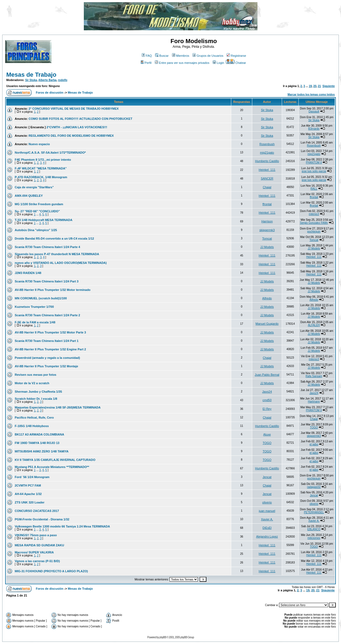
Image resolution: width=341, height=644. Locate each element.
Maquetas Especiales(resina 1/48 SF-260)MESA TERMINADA (58, 407)
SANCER (267, 178)
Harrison (267, 221)
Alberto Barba (47, 80)
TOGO (314, 427)
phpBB (163, 637)
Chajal (267, 187)
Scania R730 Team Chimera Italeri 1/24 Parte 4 (47, 247)
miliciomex (314, 538)
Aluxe (267, 434)
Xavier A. (267, 519)
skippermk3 (267, 230)
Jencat (267, 477)
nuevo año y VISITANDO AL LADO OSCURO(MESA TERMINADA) (61, 263)
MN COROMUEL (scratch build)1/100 (41, 298)
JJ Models (267, 247)
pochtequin (314, 232)
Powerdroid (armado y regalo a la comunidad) (47, 358)
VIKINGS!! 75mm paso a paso (36, 535)
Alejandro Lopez (267, 536)
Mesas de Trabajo (31, 75)
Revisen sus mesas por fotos (35, 375)
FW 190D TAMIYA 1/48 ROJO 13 (37, 443)
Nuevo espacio (39, 144)
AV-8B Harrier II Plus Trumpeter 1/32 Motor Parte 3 (50, 332)
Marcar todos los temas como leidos (311, 95)
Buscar (162, 56)
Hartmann (314, 402)
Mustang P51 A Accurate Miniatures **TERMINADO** (52, 467)
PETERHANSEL (314, 512)
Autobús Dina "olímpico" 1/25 (36, 230)
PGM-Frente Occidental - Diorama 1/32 (42, 519)
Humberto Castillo (267, 161)
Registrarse (236, 56)
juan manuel (267, 511)
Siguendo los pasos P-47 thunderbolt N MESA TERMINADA (57, 254)
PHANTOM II (314, 163)
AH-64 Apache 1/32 (28, 494)
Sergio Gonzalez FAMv (314, 223)
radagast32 (314, 487)
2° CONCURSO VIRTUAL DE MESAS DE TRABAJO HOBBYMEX (74, 109)
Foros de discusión (50, 93)
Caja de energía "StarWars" (34, 187)
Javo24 (267, 392)
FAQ (147, 56)
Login (218, 63)
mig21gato (267, 153)
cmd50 (267, 400)
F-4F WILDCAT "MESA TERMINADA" (41, 168)
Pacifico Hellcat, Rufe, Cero (34, 418)
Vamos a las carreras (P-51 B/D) (37, 561)
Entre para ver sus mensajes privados (182, 63)
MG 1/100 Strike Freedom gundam (39, 204)
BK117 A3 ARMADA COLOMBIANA (39, 434)
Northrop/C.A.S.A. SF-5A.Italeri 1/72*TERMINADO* (50, 153)
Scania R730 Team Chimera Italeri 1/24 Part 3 (47, 281)
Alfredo (267, 298)
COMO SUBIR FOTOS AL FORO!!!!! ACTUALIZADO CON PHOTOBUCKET (81, 119)
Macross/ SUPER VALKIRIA (34, 552)
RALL (314, 189)
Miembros (181, 56)
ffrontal (314, 197)
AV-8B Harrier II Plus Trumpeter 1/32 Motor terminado (53, 290)
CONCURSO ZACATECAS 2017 (37, 511)
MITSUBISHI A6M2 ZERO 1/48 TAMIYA (42, 451)
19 (310, 86)
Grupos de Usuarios (208, 56)
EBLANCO (314, 529)
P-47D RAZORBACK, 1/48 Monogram (41, 177)
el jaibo (314, 444)
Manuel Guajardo (267, 324)
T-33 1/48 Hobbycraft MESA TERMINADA (44, 220)
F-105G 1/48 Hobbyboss (32, 426)
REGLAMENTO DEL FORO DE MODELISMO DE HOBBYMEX (71, 136)
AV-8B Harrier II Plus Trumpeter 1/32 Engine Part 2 (50, 349)
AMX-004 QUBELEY (29, 196)
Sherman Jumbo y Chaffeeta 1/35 (38, 392)
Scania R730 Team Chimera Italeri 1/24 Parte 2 (47, 315)
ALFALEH (314, 325)
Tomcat (267, 238)
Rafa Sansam (314, 376)
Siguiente (329, 86)
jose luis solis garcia (314, 171)
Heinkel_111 (267, 170)
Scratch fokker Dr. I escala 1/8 (36, 399)
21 (319, 86)
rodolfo (63, 80)
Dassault (314, 111)
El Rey (267, 409)
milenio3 (314, 214)
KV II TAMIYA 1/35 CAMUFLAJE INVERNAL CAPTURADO (55, 460)
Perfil (146, 63)
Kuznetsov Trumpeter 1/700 (34, 307)
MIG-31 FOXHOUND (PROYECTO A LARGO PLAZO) (51, 571)
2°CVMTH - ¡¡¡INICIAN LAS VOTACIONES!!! (77, 127)
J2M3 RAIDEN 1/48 (28, 273)
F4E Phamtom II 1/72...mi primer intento (43, 160)
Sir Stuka (31, 80)
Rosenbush (267, 144)
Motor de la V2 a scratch (32, 383)
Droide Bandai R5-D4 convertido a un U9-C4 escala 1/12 (54, 238)
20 (315, 86)
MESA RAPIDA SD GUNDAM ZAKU (39, 545)
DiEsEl (267, 528)
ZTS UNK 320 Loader (30, 502)
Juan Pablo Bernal (267, 375)
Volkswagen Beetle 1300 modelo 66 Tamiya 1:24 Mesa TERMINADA (62, 526)
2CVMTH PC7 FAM (28, 485)
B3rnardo (314, 129)
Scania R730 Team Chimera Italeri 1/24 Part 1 (47, 341)
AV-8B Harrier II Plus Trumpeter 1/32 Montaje (46, 366)
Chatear (236, 63)
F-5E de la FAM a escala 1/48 (35, 322)
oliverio (267, 502)
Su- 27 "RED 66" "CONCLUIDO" (37, 211)
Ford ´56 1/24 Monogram (32, 477)
